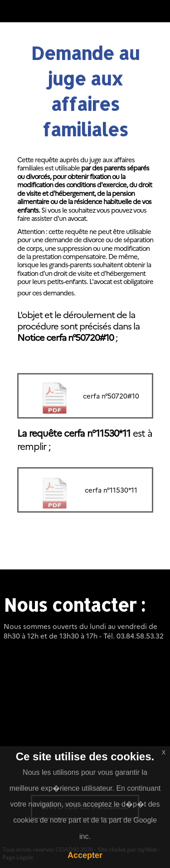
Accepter (85, 855)
